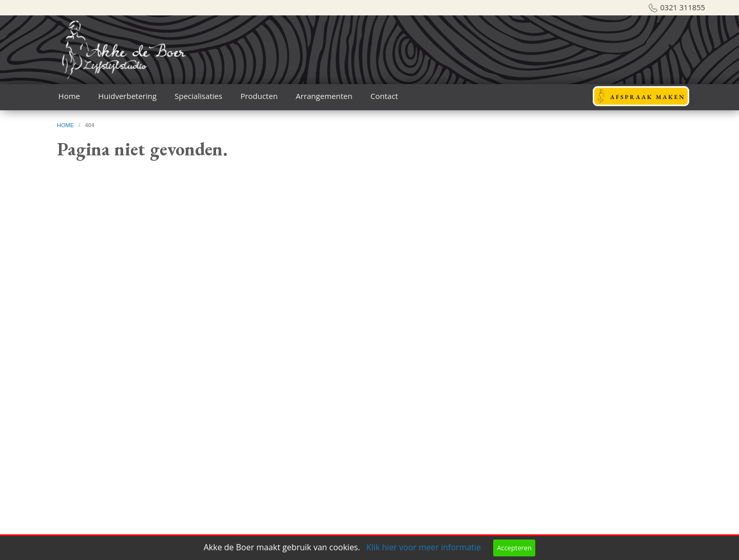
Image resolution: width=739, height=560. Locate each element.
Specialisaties (198, 96)
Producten (259, 96)
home (66, 125)
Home (69, 96)
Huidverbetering (127, 96)
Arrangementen (324, 96)
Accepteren (514, 548)
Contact (384, 96)
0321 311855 (683, 7)
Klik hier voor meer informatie (424, 547)
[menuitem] (69, 96)
